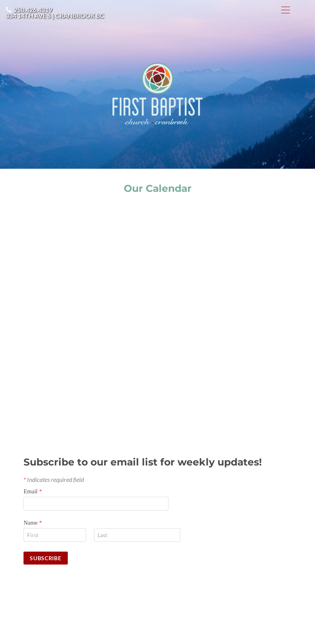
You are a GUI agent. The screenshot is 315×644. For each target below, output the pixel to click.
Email (33, 491)
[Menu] (286, 10)
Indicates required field (54, 479)
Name (33, 523)
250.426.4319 (33, 10)
